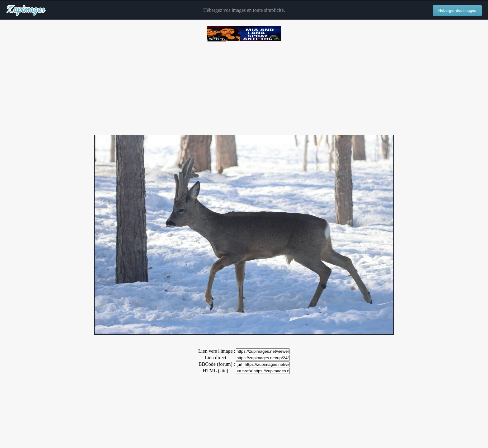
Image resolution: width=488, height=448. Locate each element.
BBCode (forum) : (217, 364)
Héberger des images (457, 11)
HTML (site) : (217, 371)
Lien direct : (217, 358)
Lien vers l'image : (217, 351)
